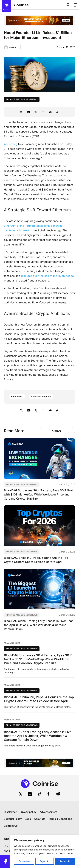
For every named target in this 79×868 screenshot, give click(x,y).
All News (56, 431)
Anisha (12, 47)
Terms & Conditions (60, 819)
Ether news (17, 396)
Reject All (45, 861)
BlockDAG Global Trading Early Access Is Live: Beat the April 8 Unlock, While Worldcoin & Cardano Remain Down (38, 625)
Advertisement (48, 812)
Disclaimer (10, 812)
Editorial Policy (13, 819)
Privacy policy (28, 812)
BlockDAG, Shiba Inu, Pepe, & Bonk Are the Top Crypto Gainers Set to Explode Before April (39, 699)
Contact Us (11, 826)
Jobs (28, 819)
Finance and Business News (22, 99)
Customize (24, 861)
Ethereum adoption (41, 396)
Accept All (65, 861)
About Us (40, 819)
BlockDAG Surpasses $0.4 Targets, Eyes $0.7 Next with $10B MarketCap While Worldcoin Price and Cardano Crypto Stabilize (39, 494)
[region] (44, 852)
